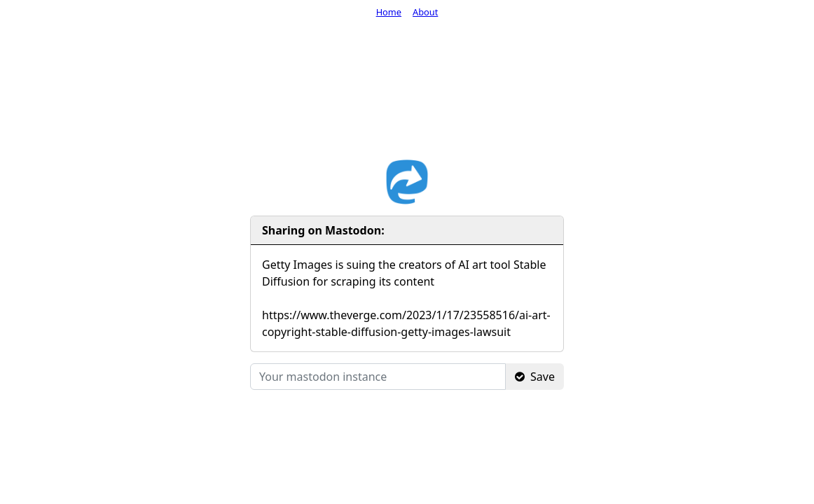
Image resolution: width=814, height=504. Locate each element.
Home (389, 12)
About (425, 12)
